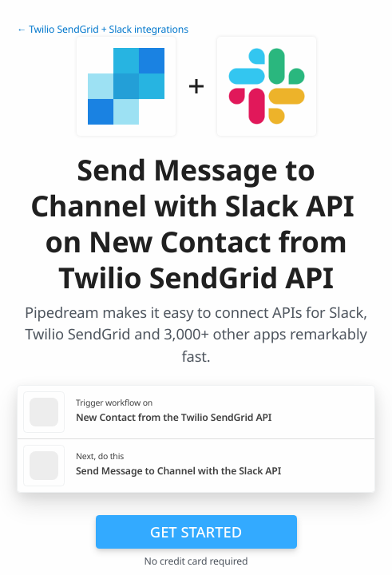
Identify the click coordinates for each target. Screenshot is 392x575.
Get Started (196, 531)
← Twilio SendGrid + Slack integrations (103, 29)
